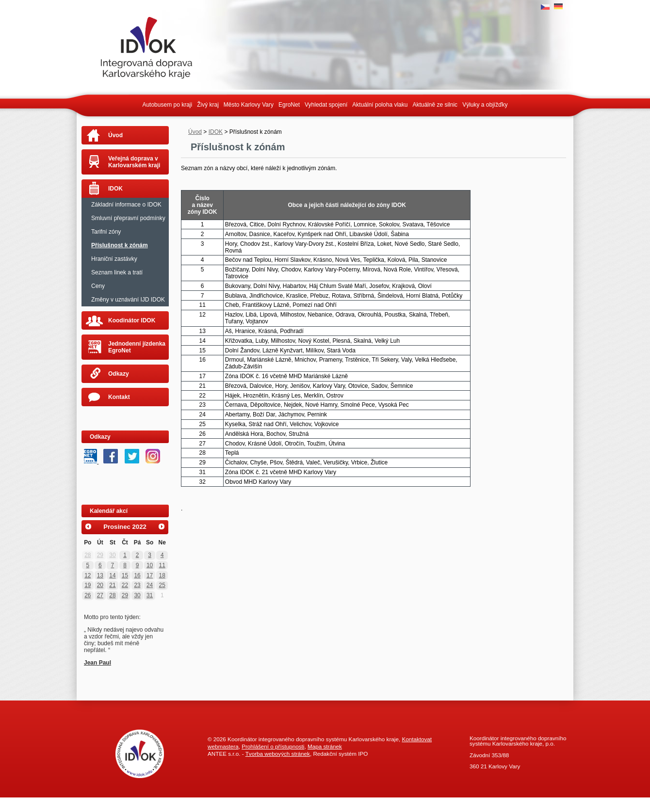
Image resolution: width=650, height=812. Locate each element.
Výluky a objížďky (485, 105)
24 (150, 585)
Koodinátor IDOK (132, 320)
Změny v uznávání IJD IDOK (128, 300)
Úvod (195, 132)
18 (162, 575)
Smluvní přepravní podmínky (128, 218)
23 (137, 585)
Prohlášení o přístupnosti (273, 746)
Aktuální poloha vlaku (380, 105)
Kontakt (119, 397)
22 (125, 585)
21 (112, 585)
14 (112, 575)
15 (125, 575)
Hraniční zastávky (114, 259)
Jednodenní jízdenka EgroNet (137, 347)
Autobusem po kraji (167, 105)
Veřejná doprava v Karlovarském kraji (134, 162)
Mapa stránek (325, 746)
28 (88, 555)
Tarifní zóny (106, 232)
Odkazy (119, 374)
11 (162, 565)
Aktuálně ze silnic (435, 105)
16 (137, 575)
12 (88, 575)
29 (100, 555)
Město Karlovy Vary (249, 105)
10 (150, 565)
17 (150, 575)
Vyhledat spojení (326, 105)
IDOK (216, 132)
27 (100, 595)
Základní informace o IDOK (126, 205)
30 (112, 555)
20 (100, 585)
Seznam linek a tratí (117, 272)
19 (88, 585)
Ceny (98, 286)
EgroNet (289, 105)
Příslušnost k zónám (120, 245)
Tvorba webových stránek (278, 754)
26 (88, 595)
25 (162, 585)
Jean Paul (97, 663)
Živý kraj (208, 105)
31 (150, 595)
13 (100, 575)
